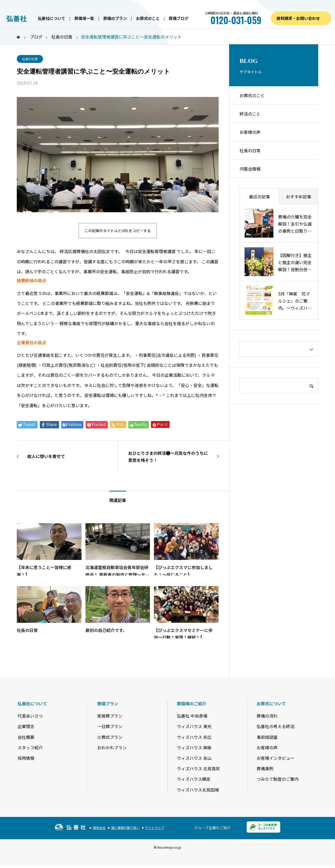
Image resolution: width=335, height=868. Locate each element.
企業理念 (26, 726)
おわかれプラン (112, 747)
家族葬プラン (110, 716)
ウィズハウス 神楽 (194, 747)
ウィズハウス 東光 (194, 726)
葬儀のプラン (115, 18)
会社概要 (26, 737)
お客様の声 (250, 132)
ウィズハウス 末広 (194, 737)
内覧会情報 (250, 169)
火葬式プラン (110, 737)
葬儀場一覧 (84, 18)
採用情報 (26, 758)
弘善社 (17, 18)
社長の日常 (30, 59)
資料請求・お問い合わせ (298, 18)
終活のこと (250, 114)
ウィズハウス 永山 (194, 758)
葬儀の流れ (267, 716)
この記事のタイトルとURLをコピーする (118, 231)
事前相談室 (267, 737)
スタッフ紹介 (30, 747)
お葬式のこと (148, 18)
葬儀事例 (265, 768)
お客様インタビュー (275, 758)
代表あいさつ (30, 716)
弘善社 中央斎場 (192, 716)
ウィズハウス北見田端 (198, 790)
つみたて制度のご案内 (278, 779)
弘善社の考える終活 (275, 726)
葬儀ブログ (179, 18)
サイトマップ (155, 828)
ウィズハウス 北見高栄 (198, 768)
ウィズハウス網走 (194, 779)
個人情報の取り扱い (125, 828)
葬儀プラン (108, 703)
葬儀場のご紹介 (192, 703)
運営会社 (99, 828)
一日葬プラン (110, 726)
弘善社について (52, 18)
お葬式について (271, 703)
